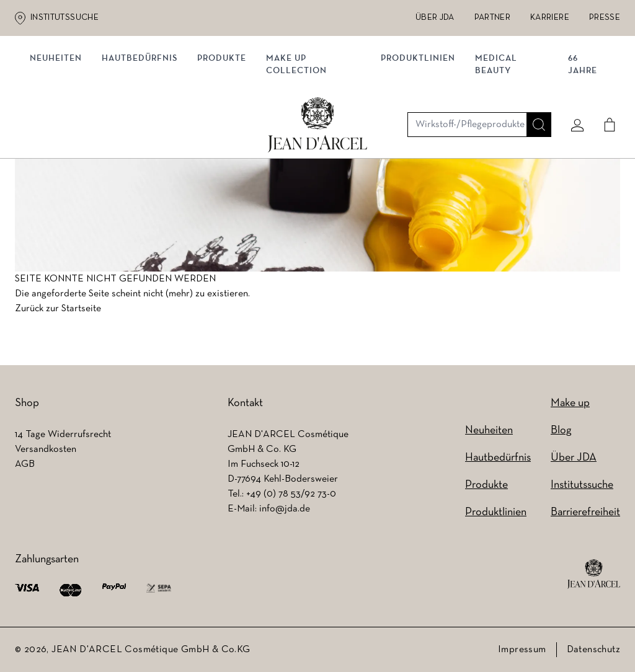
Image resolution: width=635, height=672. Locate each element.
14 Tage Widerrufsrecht (63, 435)
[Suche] (534, 79)
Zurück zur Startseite (58, 313)
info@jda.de (285, 509)
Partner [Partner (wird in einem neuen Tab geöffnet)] (492, 18)
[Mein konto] (572, 79)
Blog (561, 431)
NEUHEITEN (61, 129)
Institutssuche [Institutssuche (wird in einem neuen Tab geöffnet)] (64, 18)
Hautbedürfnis (144, 129)
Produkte (227, 129)
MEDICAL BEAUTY (497, 135)
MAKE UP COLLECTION (301, 135)
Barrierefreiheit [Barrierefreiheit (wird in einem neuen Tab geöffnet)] (585, 512)
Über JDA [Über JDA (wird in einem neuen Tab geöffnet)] (435, 18)
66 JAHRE (580, 135)
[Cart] (605, 79)
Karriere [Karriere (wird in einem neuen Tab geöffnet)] (550, 18)
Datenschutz (593, 650)
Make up (570, 403)
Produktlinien (419, 129)
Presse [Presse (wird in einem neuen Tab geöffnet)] (605, 18)
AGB (25, 464)
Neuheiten (489, 431)
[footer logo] (594, 574)
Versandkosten (46, 449)
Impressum (522, 650)
